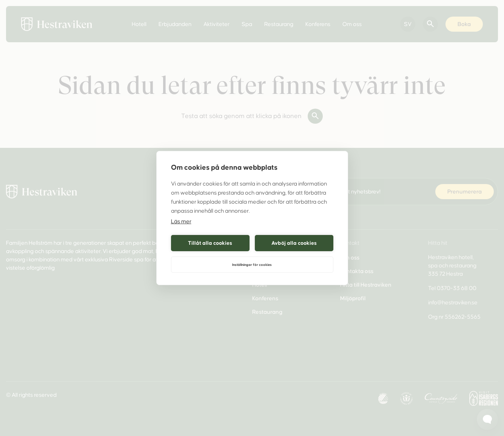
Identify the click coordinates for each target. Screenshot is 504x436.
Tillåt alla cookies (210, 243)
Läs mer (181, 221)
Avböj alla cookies (294, 243)
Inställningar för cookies (252, 265)
